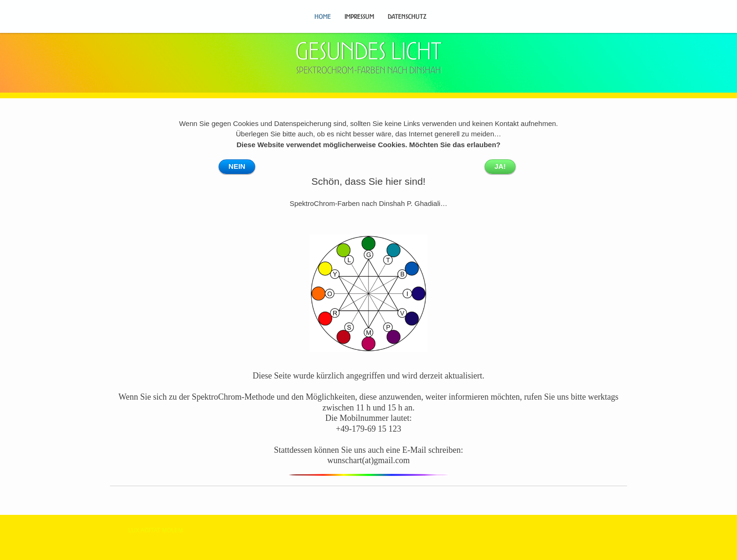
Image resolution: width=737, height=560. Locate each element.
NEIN (237, 166)
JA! (500, 166)
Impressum (359, 16)
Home (323, 16)
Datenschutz (407, 16)
